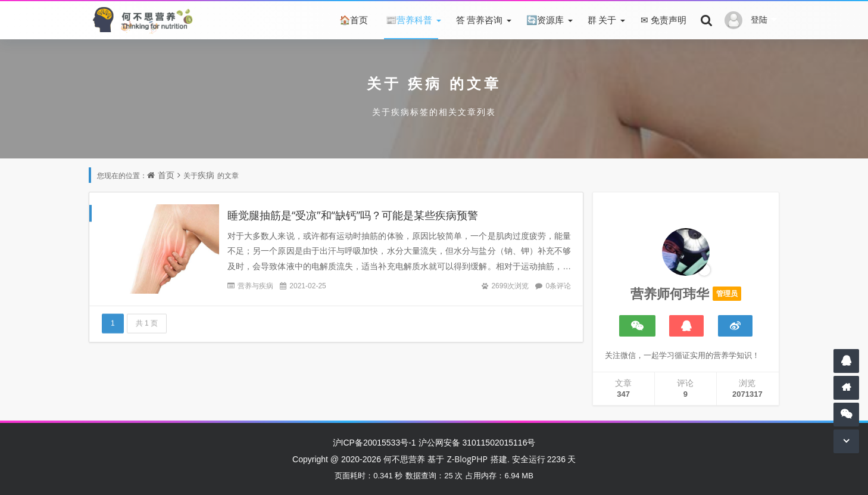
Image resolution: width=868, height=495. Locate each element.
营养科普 (408, 20)
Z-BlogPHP (467, 459)
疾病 (425, 83)
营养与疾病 (255, 286)
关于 (601, 20)
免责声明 (662, 20)
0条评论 (558, 286)
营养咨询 (478, 20)
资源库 (544, 20)
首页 (353, 20)
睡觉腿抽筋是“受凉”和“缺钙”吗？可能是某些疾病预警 (353, 215)
